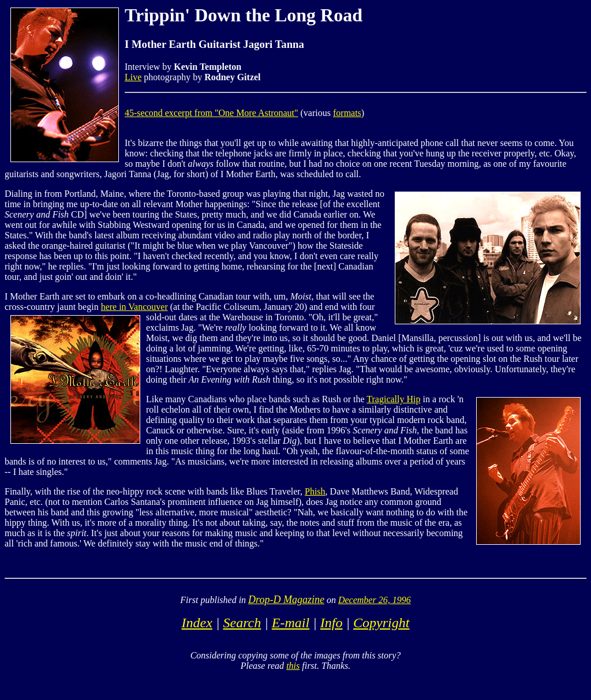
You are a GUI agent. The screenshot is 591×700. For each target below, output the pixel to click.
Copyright (381, 623)
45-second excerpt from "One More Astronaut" (212, 113)
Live (133, 77)
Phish (315, 491)
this (293, 666)
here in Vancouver (134, 307)
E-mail (291, 623)
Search (242, 623)
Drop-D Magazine (286, 600)
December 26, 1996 (375, 600)
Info (332, 623)
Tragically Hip (393, 399)
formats (347, 113)
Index (197, 623)
